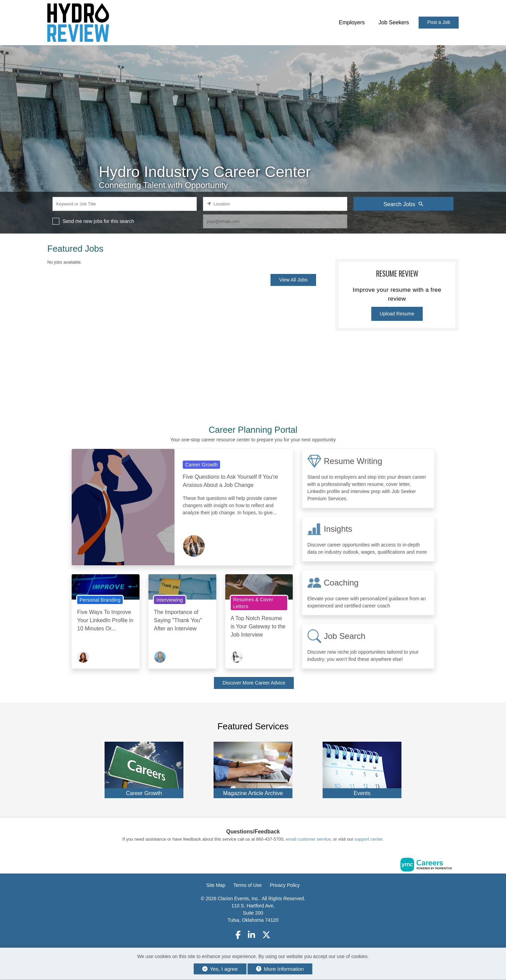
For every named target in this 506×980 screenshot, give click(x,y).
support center (368, 839)
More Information (280, 969)
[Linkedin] (251, 935)
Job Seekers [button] (394, 22)
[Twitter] (267, 935)
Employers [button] (352, 22)
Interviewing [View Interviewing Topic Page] (170, 600)
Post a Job (439, 23)
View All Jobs (293, 280)
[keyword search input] (125, 204)
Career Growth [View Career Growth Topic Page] (201, 465)
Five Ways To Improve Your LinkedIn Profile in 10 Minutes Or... (105, 620)
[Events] (362, 768)
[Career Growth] (144, 768)
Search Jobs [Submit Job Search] (403, 204)
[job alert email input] (275, 221)
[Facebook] (238, 935)
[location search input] (275, 204)
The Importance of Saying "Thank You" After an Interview (178, 620)
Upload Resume (397, 314)
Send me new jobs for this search (98, 221)
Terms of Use (248, 885)
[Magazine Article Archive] (253, 768)
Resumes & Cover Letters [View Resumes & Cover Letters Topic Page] (253, 603)
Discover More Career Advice (254, 683)
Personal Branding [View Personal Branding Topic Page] (100, 600)
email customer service (308, 839)
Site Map (216, 885)
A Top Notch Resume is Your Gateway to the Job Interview (258, 626)
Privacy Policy (285, 885)
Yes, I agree (220, 969)
